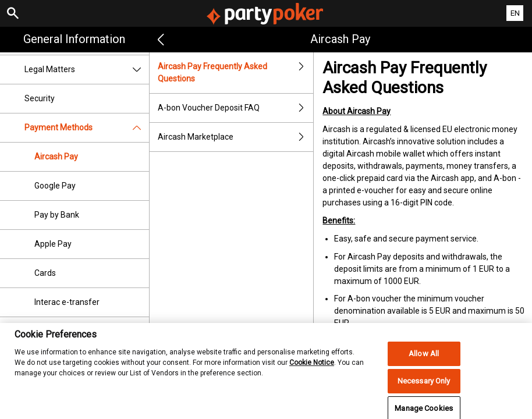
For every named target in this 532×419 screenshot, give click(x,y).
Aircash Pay (56, 157)
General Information (74, 39)
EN (515, 13)
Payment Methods (87, 128)
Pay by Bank (57, 215)
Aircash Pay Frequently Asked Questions (236, 73)
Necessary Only (424, 387)
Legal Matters (87, 70)
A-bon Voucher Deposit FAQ (236, 108)
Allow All (424, 360)
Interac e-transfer (67, 302)
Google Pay (55, 186)
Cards (45, 273)
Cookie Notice (312, 368)
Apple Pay (53, 244)
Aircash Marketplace (236, 137)
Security (40, 98)
